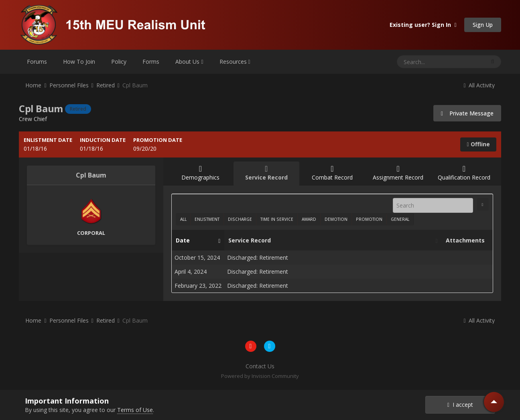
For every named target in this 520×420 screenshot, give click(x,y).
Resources (235, 62)
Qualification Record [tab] (464, 173)
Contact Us (260, 366)
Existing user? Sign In (423, 25)
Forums (37, 62)
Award (309, 219)
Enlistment (207, 219)
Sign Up (483, 25)
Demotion (336, 219)
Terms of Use (135, 410)
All (183, 219)
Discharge (240, 219)
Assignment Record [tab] (398, 173)
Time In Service (277, 219)
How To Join (79, 62)
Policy (119, 62)
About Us (189, 62)
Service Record (331, 240)
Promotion (369, 219)
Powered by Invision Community (260, 376)
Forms (151, 62)
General (400, 219)
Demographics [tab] (200, 173)
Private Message (467, 113)
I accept (460, 405)
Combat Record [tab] (332, 173)
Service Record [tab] (266, 173)
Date (196, 240)
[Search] (420, 62)
